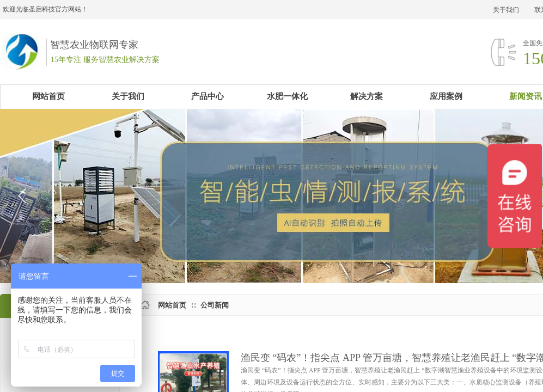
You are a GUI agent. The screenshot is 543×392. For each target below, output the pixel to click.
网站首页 (172, 305)
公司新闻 (215, 305)
